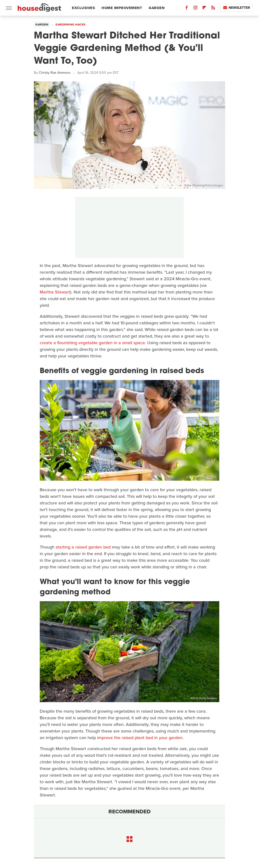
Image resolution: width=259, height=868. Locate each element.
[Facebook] (187, 9)
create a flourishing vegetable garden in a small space (92, 343)
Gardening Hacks (71, 24)
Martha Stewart (55, 292)
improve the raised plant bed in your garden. (140, 738)
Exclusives (83, 8)
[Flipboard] (204, 9)
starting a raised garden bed (83, 547)
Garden (157, 8)
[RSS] (213, 9)
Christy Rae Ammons (55, 73)
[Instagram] (195, 9)
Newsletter (237, 8)
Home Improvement (122, 8)
